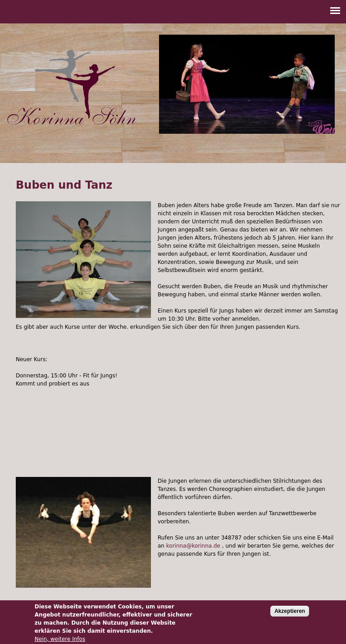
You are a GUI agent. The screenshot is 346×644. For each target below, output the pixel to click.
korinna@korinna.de (193, 546)
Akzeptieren (290, 613)
